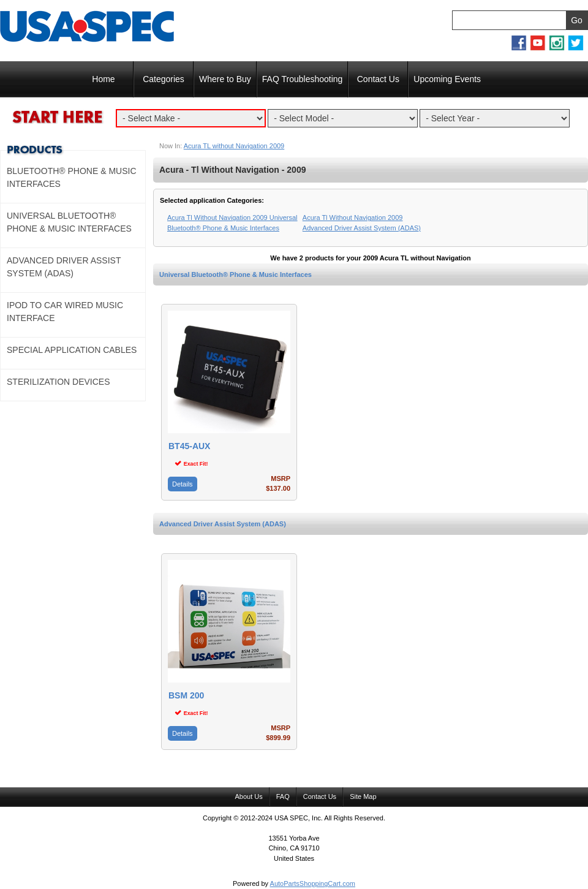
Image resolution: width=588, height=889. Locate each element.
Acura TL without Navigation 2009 (234, 146)
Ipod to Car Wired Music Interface (65, 312)
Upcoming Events (447, 79)
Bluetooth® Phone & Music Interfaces (72, 177)
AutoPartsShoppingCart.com (313, 883)
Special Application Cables (72, 350)
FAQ (283, 796)
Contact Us (378, 79)
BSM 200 (186, 696)
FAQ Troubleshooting (303, 79)
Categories (164, 79)
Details (183, 484)
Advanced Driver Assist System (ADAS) (223, 524)
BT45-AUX (189, 446)
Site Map (363, 796)
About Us (248, 796)
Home (103, 79)
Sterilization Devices (58, 382)
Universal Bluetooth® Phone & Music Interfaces (236, 274)
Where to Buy (225, 79)
